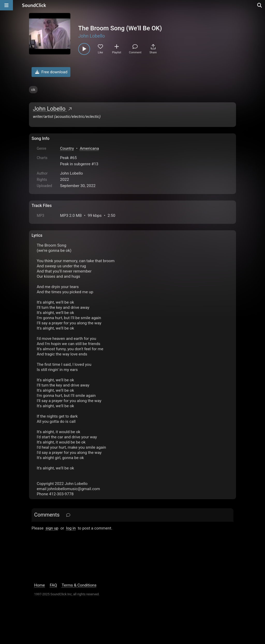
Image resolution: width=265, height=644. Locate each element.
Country (67, 148)
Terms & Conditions (79, 585)
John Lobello (91, 36)
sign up (52, 528)
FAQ (53, 585)
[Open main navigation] (6, 5)
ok (33, 90)
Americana (89, 148)
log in (71, 528)
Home (39, 585)
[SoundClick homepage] (34, 5)
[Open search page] (260, 5)
